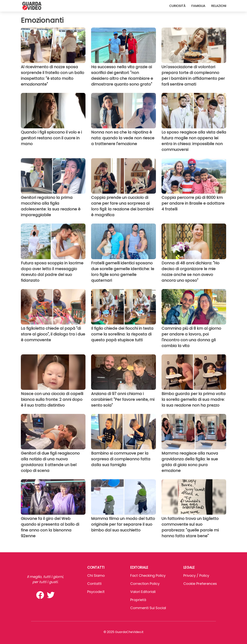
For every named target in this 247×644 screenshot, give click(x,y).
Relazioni (219, 6)
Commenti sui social (148, 608)
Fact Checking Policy (148, 575)
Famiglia (198, 6)
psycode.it (96, 592)
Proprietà (138, 600)
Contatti (94, 584)
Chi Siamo (96, 575)
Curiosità (177, 6)
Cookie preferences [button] (200, 584)
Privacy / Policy (196, 575)
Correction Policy (145, 584)
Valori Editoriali (143, 592)
